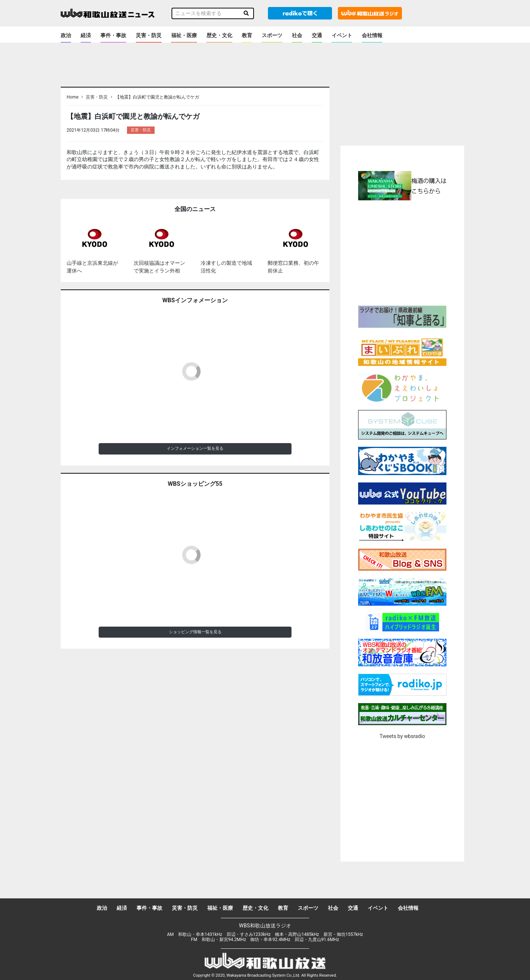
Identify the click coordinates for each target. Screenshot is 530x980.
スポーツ (272, 35)
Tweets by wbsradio (402, 736)
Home (73, 97)
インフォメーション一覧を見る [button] (195, 448)
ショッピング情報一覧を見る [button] (195, 632)
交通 (317, 35)
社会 (297, 35)
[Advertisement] (402, 252)
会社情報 (372, 35)
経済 (86, 35)
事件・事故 (113, 35)
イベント (342, 35)
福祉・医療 (184, 35)
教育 (247, 35)
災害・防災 (149, 35)
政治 (66, 35)
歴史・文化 (219, 35)
